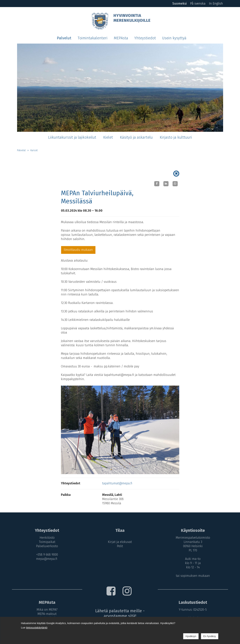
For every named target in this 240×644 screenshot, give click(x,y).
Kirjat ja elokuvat (120, 542)
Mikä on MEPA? (47, 610)
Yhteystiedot (145, 38)
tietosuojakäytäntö (37, 628)
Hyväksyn (191, 636)
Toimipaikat (47, 542)
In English (216, 4)
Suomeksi (180, 4)
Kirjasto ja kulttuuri (176, 137)
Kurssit (34, 150)
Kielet (108, 137)
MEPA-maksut (47, 614)
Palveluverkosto (47, 546)
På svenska (198, 4)
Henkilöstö (47, 538)
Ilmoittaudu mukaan (78, 250)
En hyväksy (210, 636)
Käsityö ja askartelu (136, 137)
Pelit (120, 546)
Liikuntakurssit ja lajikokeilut (72, 137)
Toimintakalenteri (93, 38)
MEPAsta (121, 38)
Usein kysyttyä (174, 38)
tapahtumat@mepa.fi (117, 483)
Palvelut (64, 38)
